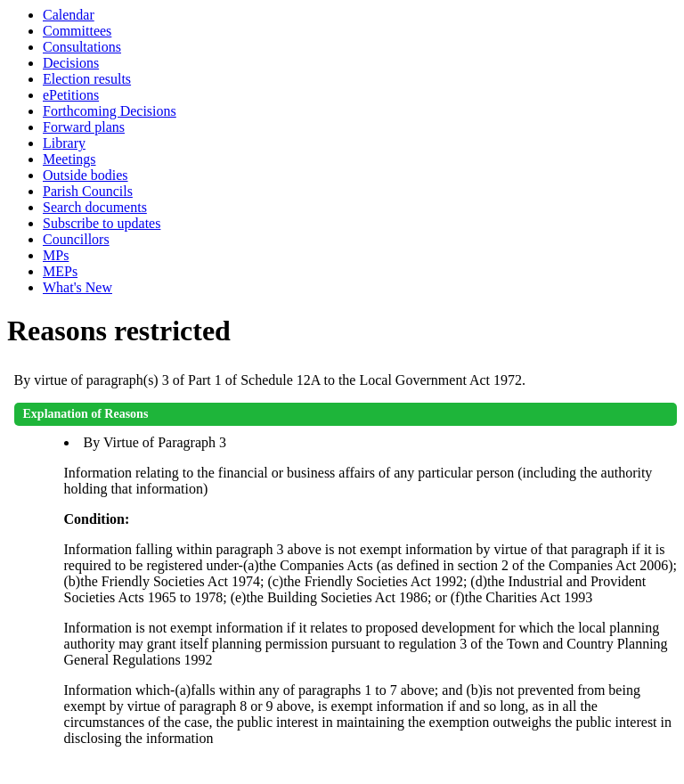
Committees (77, 31)
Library (64, 143)
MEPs (60, 271)
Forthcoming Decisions (110, 111)
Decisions (71, 63)
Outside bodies (85, 175)
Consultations (82, 47)
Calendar (69, 15)
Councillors (76, 239)
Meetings (69, 159)
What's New (77, 287)
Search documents (95, 207)
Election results (87, 79)
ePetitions (71, 95)
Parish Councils (88, 191)
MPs (56, 255)
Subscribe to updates (102, 223)
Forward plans (84, 127)
